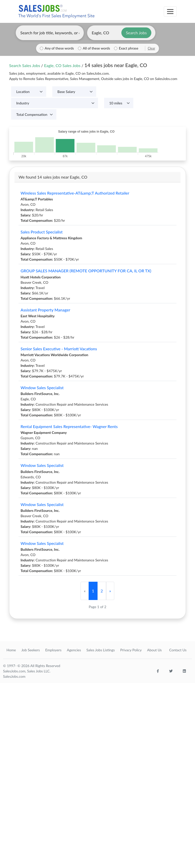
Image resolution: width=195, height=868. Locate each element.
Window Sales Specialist (42, 388)
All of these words (96, 48)
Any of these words (59, 48)
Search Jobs (136, 33)
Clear (151, 48)
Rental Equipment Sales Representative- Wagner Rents (69, 426)
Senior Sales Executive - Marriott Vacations (59, 349)
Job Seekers (31, 650)
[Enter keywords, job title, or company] (50, 33)
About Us (154, 650)
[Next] (110, 591)
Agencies (74, 650)
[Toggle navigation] (170, 11)
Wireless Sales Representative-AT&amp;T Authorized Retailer (75, 193)
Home (11, 650)
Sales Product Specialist (42, 232)
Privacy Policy (131, 650)
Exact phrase (128, 48)
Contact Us (178, 650)
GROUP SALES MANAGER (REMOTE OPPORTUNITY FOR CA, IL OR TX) (86, 271)
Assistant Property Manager (45, 310)
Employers (53, 650)
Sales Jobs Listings (101, 650)
